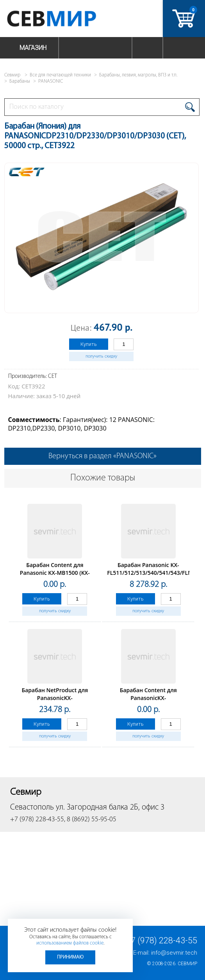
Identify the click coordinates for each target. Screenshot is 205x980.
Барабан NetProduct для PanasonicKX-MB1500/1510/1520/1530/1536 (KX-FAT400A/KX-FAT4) (55, 702)
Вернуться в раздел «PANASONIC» (102, 456)
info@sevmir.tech (174, 953)
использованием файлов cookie (70, 943)
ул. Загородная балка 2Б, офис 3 (110, 807)
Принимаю (70, 957)
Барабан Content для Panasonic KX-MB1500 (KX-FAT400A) (55, 573)
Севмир (187, 964)
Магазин (33, 48)
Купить (89, 344)
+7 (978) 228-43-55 (161, 940)
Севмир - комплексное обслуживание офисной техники (67, 19)
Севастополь (32, 807)
